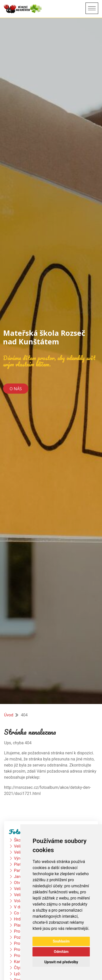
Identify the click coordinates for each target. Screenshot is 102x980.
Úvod (9, 715)
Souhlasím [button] (61, 941)
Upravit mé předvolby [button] (61, 962)
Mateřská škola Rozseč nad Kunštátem (44, 337)
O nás (16, 388)
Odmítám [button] (61, 952)
